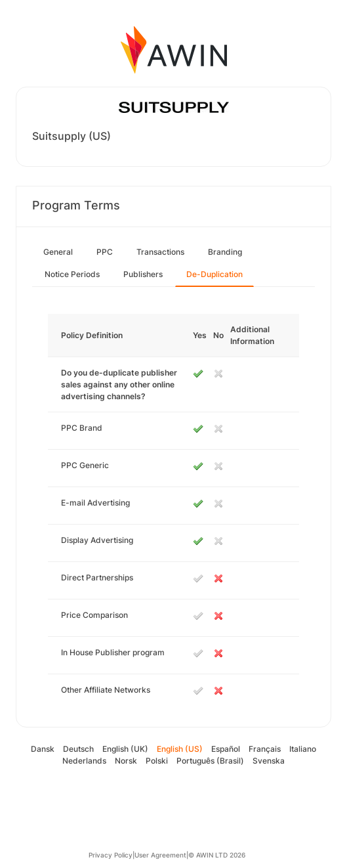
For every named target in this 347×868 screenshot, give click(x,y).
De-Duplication (214, 274)
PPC (105, 252)
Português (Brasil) (210, 761)
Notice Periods (72, 274)
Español (226, 749)
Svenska (269, 761)
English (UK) (125, 749)
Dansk (43, 749)
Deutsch (78, 749)
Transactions (160, 252)
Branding (225, 252)
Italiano (303, 749)
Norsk (126, 761)
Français (265, 749)
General (58, 252)
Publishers (143, 274)
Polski (157, 761)
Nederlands (84, 761)
